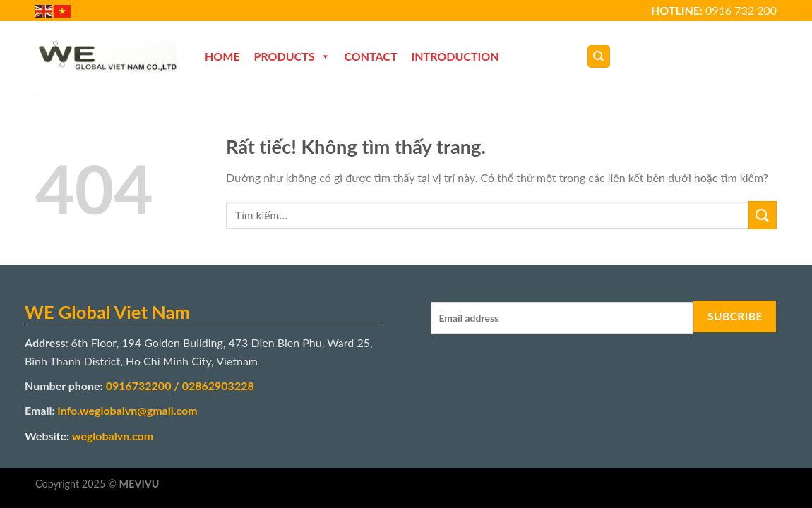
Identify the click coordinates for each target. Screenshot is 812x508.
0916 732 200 (741, 10)
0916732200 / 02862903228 (180, 386)
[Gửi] (763, 215)
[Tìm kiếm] (599, 57)
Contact (371, 56)
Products (292, 56)
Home (222, 56)
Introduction (455, 56)
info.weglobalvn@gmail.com (128, 410)
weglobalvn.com (113, 436)
